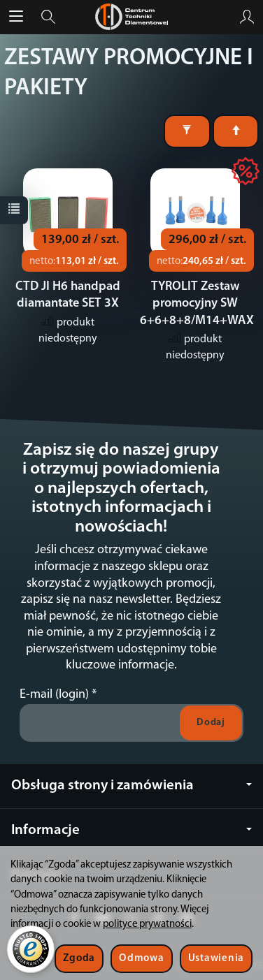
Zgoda (79, 959)
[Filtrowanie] (187, 131)
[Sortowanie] (236, 131)
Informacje (131, 830)
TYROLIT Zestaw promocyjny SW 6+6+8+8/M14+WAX (197, 304)
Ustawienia (216, 959)
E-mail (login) (54, 695)
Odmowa (141, 959)
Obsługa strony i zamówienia (131, 785)
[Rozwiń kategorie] (16, 17)
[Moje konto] (247, 17)
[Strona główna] (131, 17)
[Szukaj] (48, 17)
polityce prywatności (147, 924)
